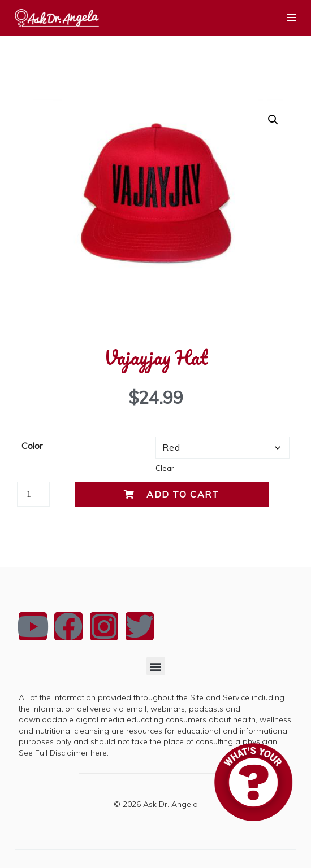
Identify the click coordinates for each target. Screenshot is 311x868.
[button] (273, 120)
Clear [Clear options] (165, 468)
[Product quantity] (33, 494)
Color (32, 446)
